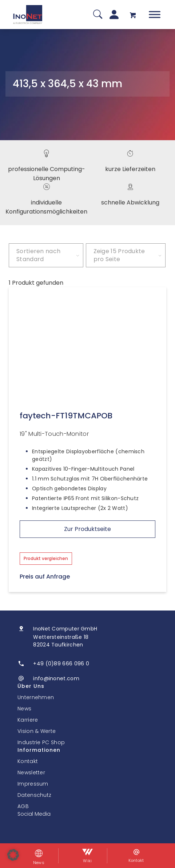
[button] (13, 855)
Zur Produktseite (87, 529)
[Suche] (98, 15)
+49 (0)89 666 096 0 (61, 664)
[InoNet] (28, 15)
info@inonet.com (56, 678)
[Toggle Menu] (155, 14)
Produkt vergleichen (46, 558)
